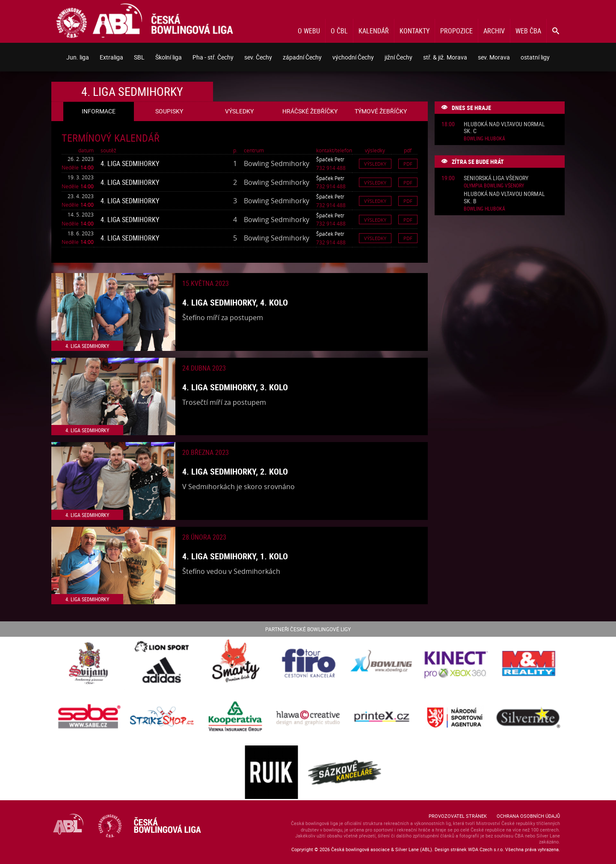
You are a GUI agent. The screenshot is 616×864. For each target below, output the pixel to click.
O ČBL (339, 31)
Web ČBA (528, 31)
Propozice (456, 31)
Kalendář (374, 31)
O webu (309, 31)
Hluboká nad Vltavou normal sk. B (504, 198)
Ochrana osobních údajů (528, 816)
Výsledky (375, 164)
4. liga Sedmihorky (130, 163)
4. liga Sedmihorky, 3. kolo (235, 387)
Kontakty (415, 31)
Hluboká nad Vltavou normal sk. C (504, 128)
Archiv (494, 31)
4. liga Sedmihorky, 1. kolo (235, 556)
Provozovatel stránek (458, 816)
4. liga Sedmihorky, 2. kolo (235, 471)
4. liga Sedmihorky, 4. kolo (235, 302)
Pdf (408, 164)
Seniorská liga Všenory (496, 178)
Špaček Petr (330, 159)
